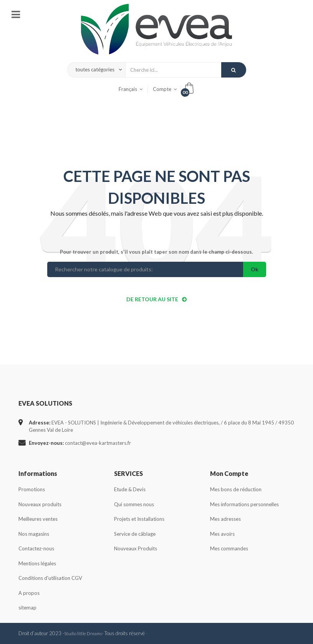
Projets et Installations (139, 519)
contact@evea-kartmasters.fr (98, 443)
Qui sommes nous (134, 504)
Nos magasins (34, 534)
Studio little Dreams (83, 633)
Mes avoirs (222, 534)
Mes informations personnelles (244, 504)
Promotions (32, 489)
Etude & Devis (130, 489)
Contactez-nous (36, 548)
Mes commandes (229, 548)
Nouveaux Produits (136, 548)
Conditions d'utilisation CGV (50, 578)
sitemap (27, 608)
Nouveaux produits (40, 504)
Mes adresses (225, 519)
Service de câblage (135, 534)
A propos (29, 593)
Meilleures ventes (38, 519)
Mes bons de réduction (236, 489)
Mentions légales (37, 563)
